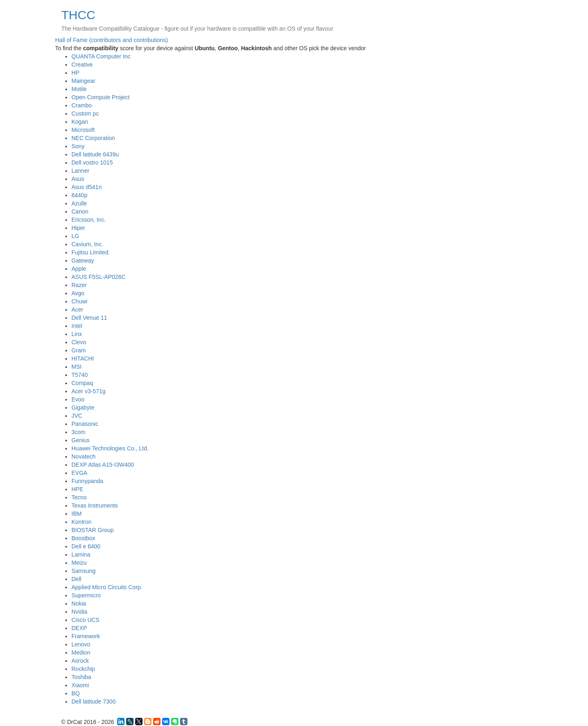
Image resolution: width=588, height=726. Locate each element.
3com (78, 432)
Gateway (83, 261)
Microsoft (83, 130)
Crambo (82, 105)
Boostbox (83, 538)
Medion (81, 653)
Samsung (84, 571)
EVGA (79, 473)
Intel (77, 326)
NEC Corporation (93, 138)
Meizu (79, 563)
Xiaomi (80, 685)
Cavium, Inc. (87, 244)
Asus (78, 179)
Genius (80, 440)
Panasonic (85, 424)
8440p (79, 195)
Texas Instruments (95, 506)
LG (75, 236)
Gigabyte (83, 408)
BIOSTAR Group (92, 530)
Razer (79, 285)
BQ (76, 693)
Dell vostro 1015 (92, 163)
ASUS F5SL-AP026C (98, 277)
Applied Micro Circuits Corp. (107, 587)
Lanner (80, 171)
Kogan (80, 122)
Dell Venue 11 (89, 318)
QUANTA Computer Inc (101, 56)
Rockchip (83, 669)
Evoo (78, 399)
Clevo (79, 342)
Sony (78, 146)
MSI (77, 367)
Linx (77, 334)
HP (75, 73)
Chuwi (79, 301)
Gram (79, 350)
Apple (79, 269)
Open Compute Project (100, 97)
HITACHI (83, 359)
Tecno (79, 497)
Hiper (78, 228)
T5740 (80, 375)
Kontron (81, 522)
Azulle (79, 203)
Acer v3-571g (88, 391)
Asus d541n (87, 187)
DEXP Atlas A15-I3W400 (103, 465)
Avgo (78, 293)
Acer (77, 310)
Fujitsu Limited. (91, 252)
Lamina (81, 555)
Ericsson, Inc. (89, 220)
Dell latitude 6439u (95, 154)
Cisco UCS (85, 620)
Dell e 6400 (86, 546)
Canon (80, 212)
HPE (77, 489)
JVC (77, 416)
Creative (82, 65)
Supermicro (86, 595)
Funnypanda (87, 481)
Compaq (82, 383)
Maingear (83, 81)
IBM (77, 514)
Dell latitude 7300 (94, 702)
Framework (86, 636)
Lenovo (81, 644)
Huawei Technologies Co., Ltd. (110, 448)
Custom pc (85, 114)
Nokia (79, 604)
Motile (79, 89)
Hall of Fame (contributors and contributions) (111, 40)
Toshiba (81, 677)
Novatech (84, 457)
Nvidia (79, 612)
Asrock (80, 661)
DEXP (79, 628)
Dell (76, 579)
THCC (78, 15)
